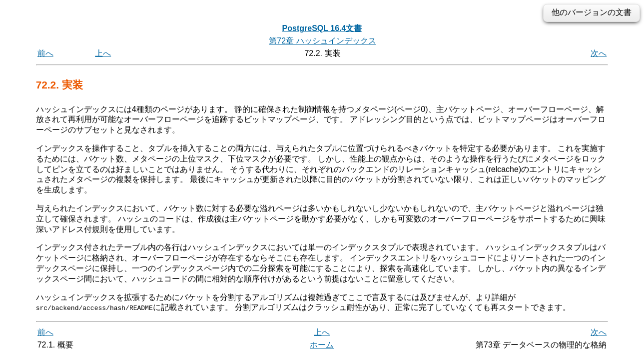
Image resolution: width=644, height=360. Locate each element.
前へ (45, 53)
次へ (599, 53)
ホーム (322, 345)
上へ (103, 53)
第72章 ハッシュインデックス (322, 41)
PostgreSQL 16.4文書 (322, 28)
